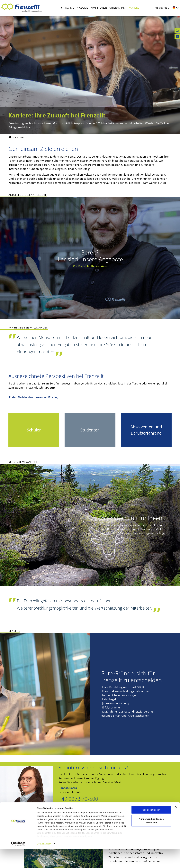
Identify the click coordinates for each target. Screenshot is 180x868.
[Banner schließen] (176, 826)
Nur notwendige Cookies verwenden (151, 840)
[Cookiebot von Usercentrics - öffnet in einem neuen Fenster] (18, 863)
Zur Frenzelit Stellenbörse (90, 266)
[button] (68, 8)
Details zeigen (44, 862)
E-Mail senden (75, 813)
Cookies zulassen (151, 829)
